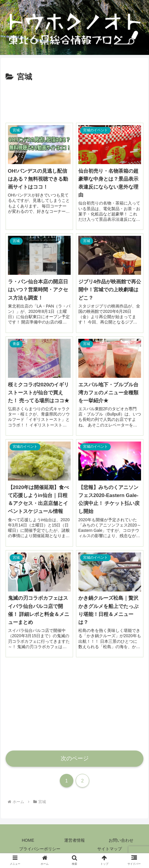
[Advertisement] (75, 101)
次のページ (75, 758)
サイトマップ (110, 849)
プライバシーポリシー (40, 849)
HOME (28, 840)
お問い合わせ (121, 840)
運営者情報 (74, 840)
